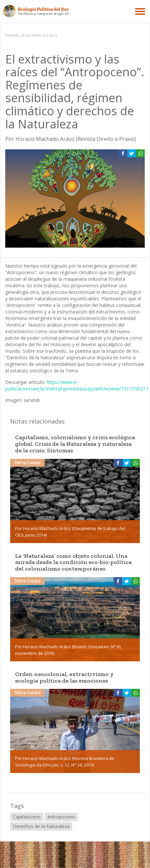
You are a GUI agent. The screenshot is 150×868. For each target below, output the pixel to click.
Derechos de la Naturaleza (41, 826)
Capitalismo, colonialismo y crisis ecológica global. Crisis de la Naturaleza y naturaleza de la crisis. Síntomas (75, 444)
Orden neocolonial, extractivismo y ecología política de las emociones (64, 677)
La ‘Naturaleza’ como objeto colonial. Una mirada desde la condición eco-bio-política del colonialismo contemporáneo (73, 562)
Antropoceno (61, 817)
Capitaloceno (27, 817)
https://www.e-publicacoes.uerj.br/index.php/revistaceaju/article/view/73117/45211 (77, 385)
